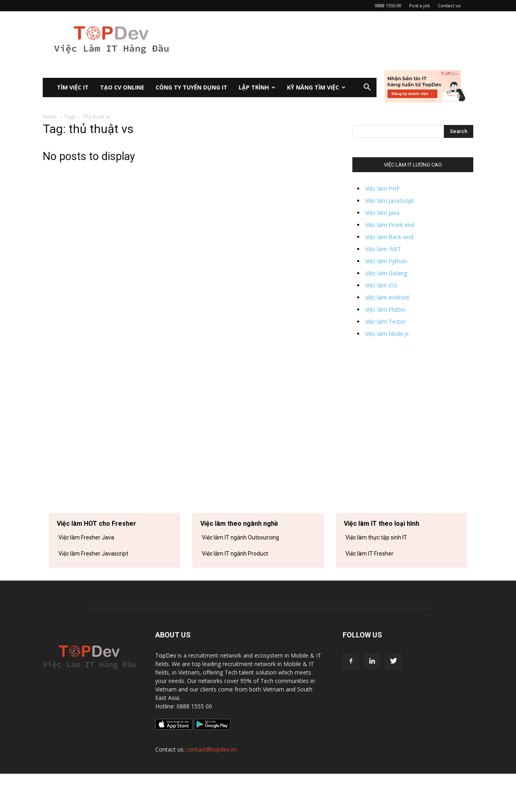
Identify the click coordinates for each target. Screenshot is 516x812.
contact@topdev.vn (211, 788)
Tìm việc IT (73, 87)
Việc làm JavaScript (390, 201)
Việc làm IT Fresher (369, 554)
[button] (367, 88)
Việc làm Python (386, 261)
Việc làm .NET (383, 249)
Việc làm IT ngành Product (235, 554)
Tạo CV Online (122, 87)
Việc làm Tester (385, 322)
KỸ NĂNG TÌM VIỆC (316, 87)
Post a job (420, 5)
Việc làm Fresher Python (89, 586)
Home (50, 117)
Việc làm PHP (383, 188)
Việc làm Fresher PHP (85, 570)
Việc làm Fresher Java (86, 537)
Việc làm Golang (386, 273)
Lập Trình (257, 87)
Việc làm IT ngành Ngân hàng (239, 570)
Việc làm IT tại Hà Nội (372, 586)
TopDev (166, 694)
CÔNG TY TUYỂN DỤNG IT (191, 87)
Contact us (449, 5)
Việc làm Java (382, 213)
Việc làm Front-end (390, 225)
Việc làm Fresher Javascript (93, 554)
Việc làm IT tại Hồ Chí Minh (379, 570)
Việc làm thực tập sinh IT (376, 537)
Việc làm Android (387, 297)
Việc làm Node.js (387, 334)
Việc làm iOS (381, 285)
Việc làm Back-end (389, 237)
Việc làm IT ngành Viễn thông (238, 586)
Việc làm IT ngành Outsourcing (240, 537)
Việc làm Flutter (385, 309)
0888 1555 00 (388, 5)
